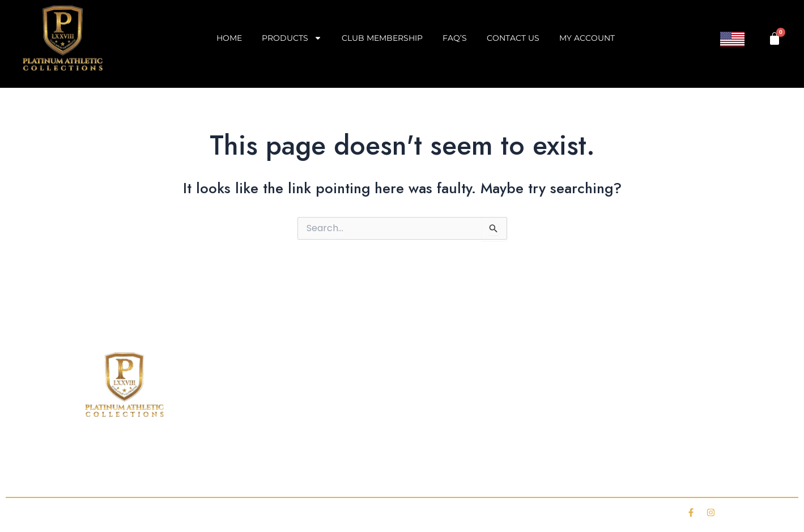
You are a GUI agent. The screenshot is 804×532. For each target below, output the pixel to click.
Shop (168, 474)
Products (292, 38)
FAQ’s (455, 38)
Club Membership (382, 38)
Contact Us (513, 38)
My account (587, 38)
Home (229, 38)
